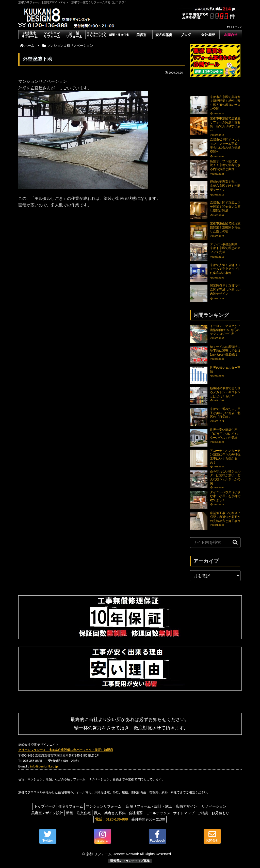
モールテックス (160, 813)
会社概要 (136, 813)
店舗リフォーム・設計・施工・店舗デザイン (166, 806)
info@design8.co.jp (44, 766)
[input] (215, 543)
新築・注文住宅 (73, 813)
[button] (235, 542)
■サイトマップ (234, 27)
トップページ (40, 806)
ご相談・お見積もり (221, 813)
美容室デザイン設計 (40, 813)
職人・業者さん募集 (107, 813)
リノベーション (219, 806)
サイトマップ (189, 813)
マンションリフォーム (104, 806)
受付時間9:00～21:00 (130, 819)
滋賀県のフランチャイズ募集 (130, 861)
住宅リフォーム (68, 806)
